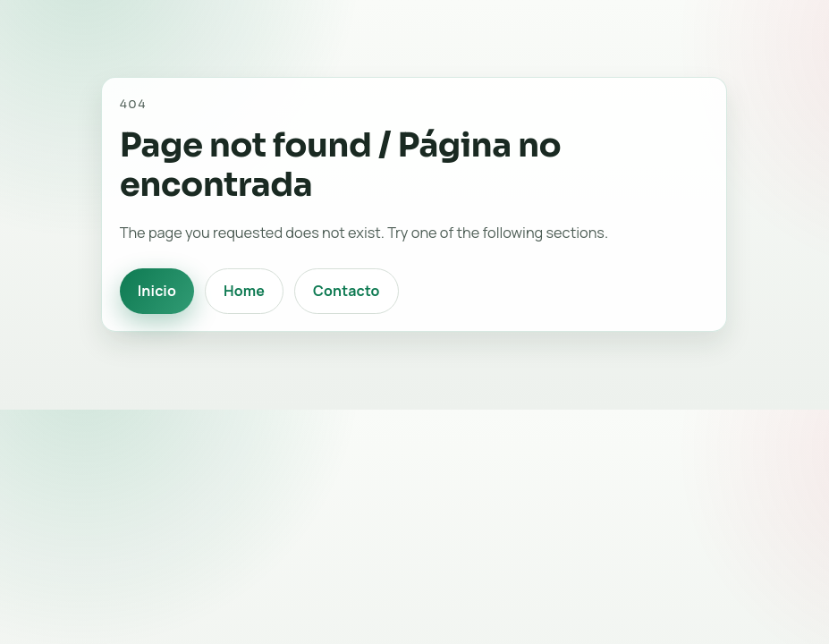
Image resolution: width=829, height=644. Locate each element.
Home (244, 291)
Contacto (347, 291)
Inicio (157, 291)
